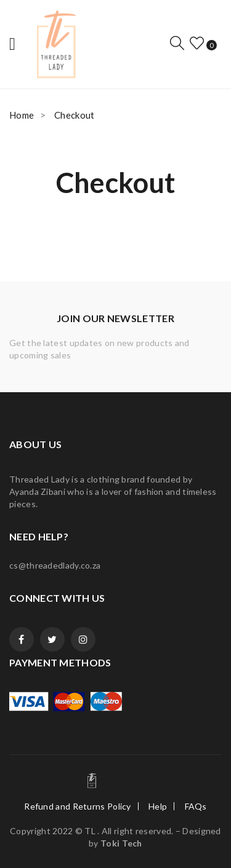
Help (158, 806)
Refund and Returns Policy (78, 806)
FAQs (196, 806)
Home (22, 115)
